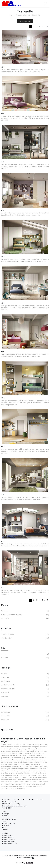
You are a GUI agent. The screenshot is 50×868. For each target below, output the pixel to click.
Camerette (36, 15)
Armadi (5, 830)
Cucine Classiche (9, 839)
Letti (4, 828)
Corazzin (25, 611)
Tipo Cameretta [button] (9, 706)
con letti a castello (25, 685)
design (25, 654)
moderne (25, 658)
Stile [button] (3, 648)
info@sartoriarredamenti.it (17, 806)
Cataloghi (6, 814)
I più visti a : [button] (7, 730)
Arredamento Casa (23, 15)
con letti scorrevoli (25, 689)
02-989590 (9, 808)
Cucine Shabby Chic (10, 843)
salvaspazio (25, 693)
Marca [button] (5, 605)
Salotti (5, 821)
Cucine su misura (9, 841)
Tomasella (25, 619)
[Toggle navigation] (45, 4)
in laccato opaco (25, 634)
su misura (25, 696)
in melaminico (25, 638)
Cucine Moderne (8, 837)
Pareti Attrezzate (9, 823)
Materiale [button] (6, 628)
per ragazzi (25, 720)
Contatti (5, 816)
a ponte (25, 674)
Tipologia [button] (6, 668)
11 (47, 26)
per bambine (25, 712)
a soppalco (25, 678)
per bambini (25, 716)
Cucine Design (8, 835)
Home (12, 15)
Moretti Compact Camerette (25, 615)
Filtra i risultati (25, 21)
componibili (25, 681)
